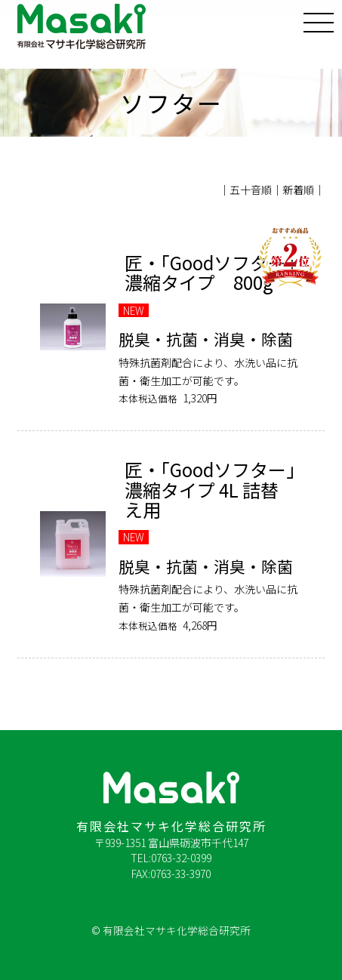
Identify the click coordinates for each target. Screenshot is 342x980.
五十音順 (251, 190)
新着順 (298, 190)
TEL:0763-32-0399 (171, 858)
